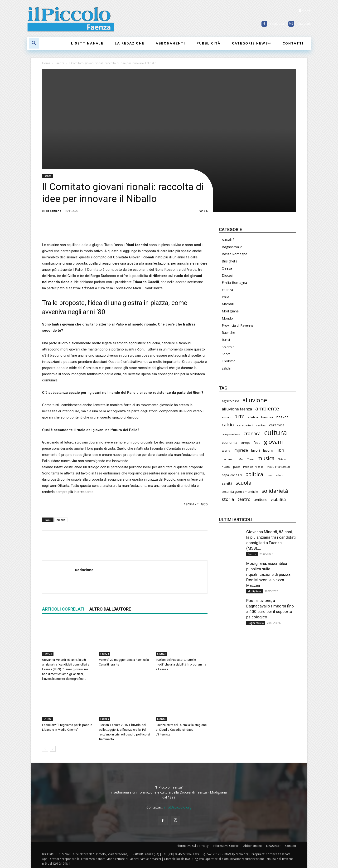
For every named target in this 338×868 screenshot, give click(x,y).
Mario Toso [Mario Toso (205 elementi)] (246, 459)
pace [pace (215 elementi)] (237, 467)
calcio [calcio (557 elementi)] (228, 425)
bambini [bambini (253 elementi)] (267, 417)
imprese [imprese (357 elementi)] (241, 450)
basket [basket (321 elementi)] (282, 417)
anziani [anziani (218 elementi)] (227, 417)
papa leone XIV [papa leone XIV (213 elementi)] (232, 475)
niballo (61, 520)
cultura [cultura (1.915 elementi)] (275, 433)
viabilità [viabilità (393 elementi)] (278, 499)
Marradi (228, 304)
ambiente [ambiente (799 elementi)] (267, 408)
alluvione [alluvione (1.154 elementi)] (255, 400)
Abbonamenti (252, 846)
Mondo (227, 318)
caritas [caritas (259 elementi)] (261, 425)
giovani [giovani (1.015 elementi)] (273, 441)
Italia (225, 297)
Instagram (304, 24)
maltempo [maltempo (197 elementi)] (229, 459)
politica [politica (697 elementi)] (254, 474)
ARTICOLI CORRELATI (63, 609)
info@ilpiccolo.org (178, 807)
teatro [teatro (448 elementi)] (244, 499)
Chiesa (48, 719)
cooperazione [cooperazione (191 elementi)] (231, 434)
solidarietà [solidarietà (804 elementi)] (275, 491)
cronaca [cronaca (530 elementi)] (252, 433)
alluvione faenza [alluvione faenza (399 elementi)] (237, 409)
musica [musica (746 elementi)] (266, 458)
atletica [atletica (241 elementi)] (253, 417)
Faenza (60, 63)
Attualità (228, 240)
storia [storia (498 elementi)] (228, 499)
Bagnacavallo (232, 247)
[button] (34, 43)
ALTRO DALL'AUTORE (110, 609)
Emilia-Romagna (234, 283)
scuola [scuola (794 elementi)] (244, 483)
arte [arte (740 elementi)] (240, 416)
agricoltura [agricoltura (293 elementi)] (230, 401)
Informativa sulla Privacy (192, 846)
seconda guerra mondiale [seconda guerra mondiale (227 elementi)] (240, 492)
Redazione (53, 211)
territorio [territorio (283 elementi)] (261, 500)
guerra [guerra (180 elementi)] (226, 451)
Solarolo (228, 347)
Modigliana (230, 311)
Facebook (277, 24)
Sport (226, 354)
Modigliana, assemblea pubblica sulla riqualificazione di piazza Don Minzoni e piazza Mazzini (268, 574)
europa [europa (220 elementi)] (246, 443)
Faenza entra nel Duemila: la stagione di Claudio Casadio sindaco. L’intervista (181, 730)
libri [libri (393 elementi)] (280, 450)
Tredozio (229, 361)
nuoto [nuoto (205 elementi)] (226, 467)
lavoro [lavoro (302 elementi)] (268, 450)
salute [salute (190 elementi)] (280, 475)
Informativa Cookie (226, 846)
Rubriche (228, 333)
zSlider (227, 368)
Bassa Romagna (234, 254)
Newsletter (273, 846)
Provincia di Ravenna (238, 325)
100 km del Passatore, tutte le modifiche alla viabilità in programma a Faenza (181, 664)
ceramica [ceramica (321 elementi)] (277, 425)
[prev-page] (45, 749)
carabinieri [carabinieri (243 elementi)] (245, 425)
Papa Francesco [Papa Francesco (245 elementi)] (278, 467)
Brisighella (230, 261)
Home (46, 63)
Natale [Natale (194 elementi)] (282, 459)
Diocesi (227, 275)
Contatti (291, 846)
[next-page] (53, 749)
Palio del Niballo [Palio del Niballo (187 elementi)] (253, 467)
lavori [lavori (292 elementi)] (256, 450)
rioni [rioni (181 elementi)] (269, 475)
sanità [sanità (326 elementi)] (227, 483)
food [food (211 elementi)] (257, 443)
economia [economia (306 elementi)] (229, 442)
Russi (226, 340)
